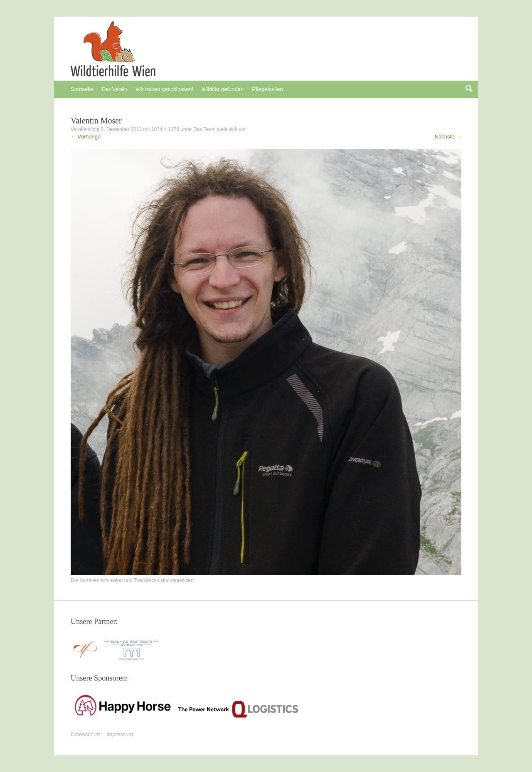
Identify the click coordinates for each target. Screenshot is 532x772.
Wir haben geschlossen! (164, 89)
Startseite (82, 89)
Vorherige (86, 137)
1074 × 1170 (165, 129)
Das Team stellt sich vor (220, 129)
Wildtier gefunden (223, 89)
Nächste (448, 137)
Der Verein (115, 89)
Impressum (120, 734)
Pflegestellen (267, 89)
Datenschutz (86, 734)
